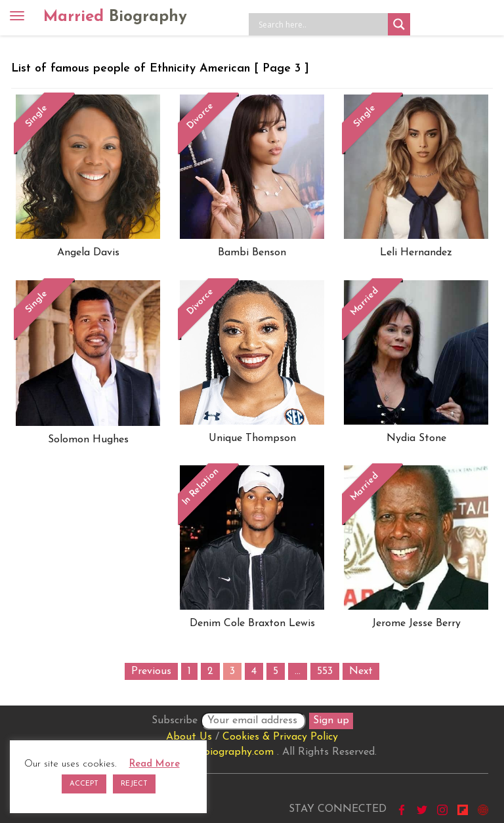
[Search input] (322, 24)
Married (115, 17)
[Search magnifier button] (399, 24)
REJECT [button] (134, 784)
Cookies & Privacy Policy (280, 737)
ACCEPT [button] (84, 784)
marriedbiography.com (220, 752)
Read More (155, 764)
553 (325, 671)
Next (361, 671)
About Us (189, 737)
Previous (151, 671)
